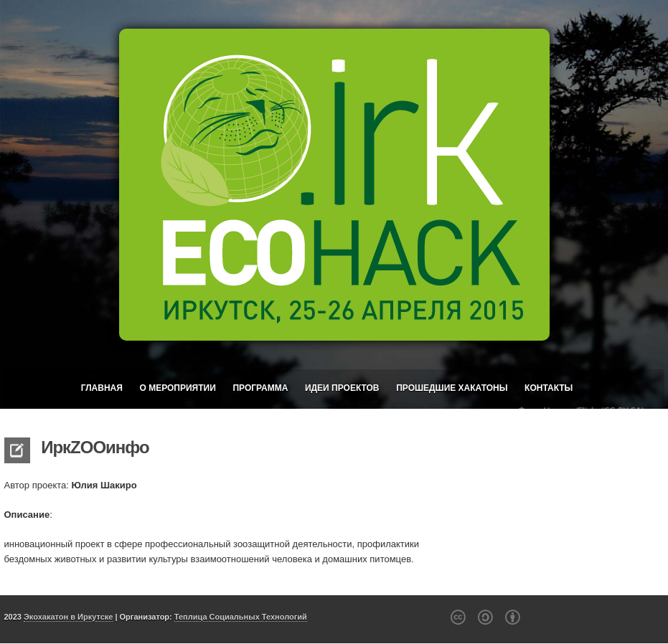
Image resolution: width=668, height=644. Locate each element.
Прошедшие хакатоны (452, 388)
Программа (260, 388)
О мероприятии (177, 388)
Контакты (549, 388)
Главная (102, 388)
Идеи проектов (342, 388)
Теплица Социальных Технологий (241, 617)
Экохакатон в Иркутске (68, 617)
